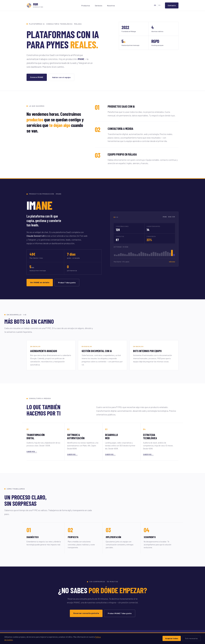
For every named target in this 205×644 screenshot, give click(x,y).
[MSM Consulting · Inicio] (35, 5)
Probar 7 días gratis (67, 283)
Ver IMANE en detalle (40, 282)
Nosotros (111, 6)
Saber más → (32, 452)
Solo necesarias (191, 638)
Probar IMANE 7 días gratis (120, 613)
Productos (86, 6)
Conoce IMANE (37, 77)
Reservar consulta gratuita (86, 613)
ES (155, 5)
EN (159, 5)
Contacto (172, 5)
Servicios (99, 6)
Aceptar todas (172, 638)
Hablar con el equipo (61, 77)
